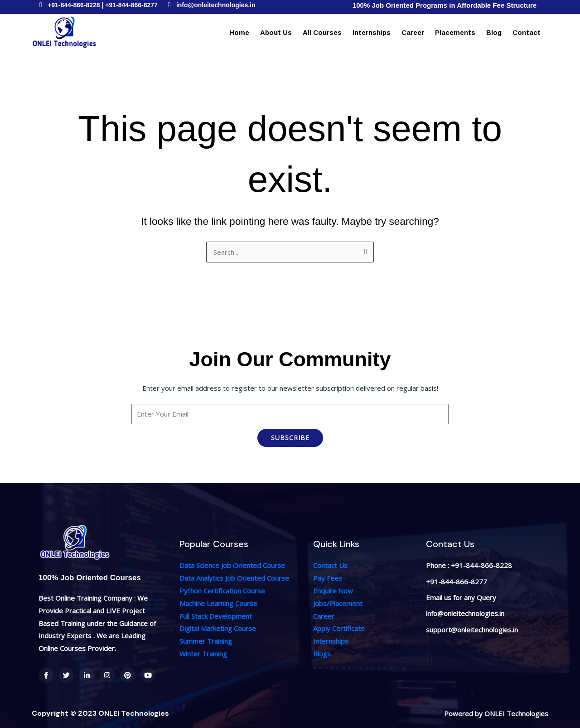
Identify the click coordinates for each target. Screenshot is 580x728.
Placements (455, 32)
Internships (372, 32)
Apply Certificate (339, 628)
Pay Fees (328, 578)
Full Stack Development (216, 616)
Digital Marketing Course (218, 628)
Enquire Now (333, 591)
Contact (527, 32)
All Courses (322, 32)
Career (413, 32)
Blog (494, 32)
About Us (276, 32)
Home (239, 32)
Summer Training (206, 641)
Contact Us (330, 565)
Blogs (322, 654)
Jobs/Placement (338, 603)
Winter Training (203, 654)
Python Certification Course (222, 591)
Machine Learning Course (218, 603)
